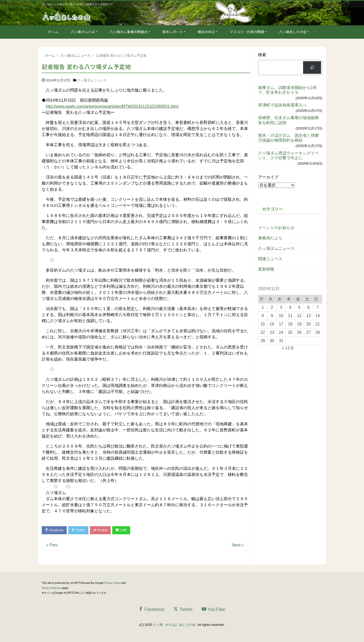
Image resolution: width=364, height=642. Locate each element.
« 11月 (288, 348)
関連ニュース (270, 259)
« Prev (52, 545)
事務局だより (270, 238)
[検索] (312, 67)
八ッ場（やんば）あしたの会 (174, 625)
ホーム (53, 32)
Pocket (101, 530)
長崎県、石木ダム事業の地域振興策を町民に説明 (288, 120)
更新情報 (266, 269)
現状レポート (173, 32)
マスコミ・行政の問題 (247, 32)
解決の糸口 (207, 32)
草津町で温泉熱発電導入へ (282, 105)
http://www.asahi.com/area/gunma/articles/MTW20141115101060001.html (112, 106)
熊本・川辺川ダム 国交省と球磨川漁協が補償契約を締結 (288, 138)
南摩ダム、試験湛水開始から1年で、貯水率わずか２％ (288, 90)
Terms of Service (51, 588)
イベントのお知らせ (276, 228)
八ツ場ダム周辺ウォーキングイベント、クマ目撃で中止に (288, 156)
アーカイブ (268, 177)
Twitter (79, 530)
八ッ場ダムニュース (92, 80)
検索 (262, 55)
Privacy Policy (112, 583)
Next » (238, 545)
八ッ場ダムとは (83, 32)
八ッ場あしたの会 (293, 32)
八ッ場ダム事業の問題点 (129, 32)
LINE (122, 530)
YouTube (214, 609)
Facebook (54, 530)
